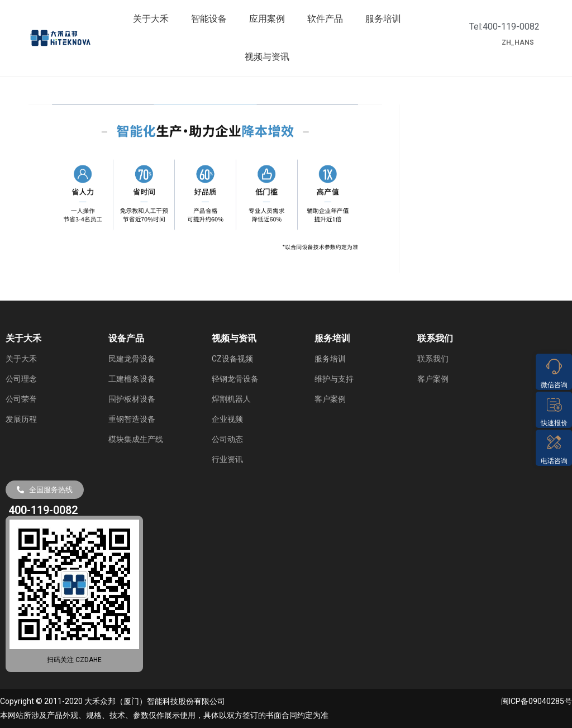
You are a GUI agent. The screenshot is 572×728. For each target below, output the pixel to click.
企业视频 (227, 419)
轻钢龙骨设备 (235, 379)
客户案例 (330, 399)
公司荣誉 (21, 399)
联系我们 (433, 359)
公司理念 (21, 379)
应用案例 (267, 19)
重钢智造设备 (132, 419)
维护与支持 (334, 379)
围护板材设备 (132, 399)
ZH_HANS (518, 42)
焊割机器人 (231, 399)
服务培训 (383, 19)
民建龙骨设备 (132, 359)
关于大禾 (151, 19)
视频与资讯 (267, 57)
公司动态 (227, 439)
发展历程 (21, 419)
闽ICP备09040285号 (537, 701)
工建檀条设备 (132, 379)
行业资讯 (227, 459)
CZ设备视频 (232, 359)
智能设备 (209, 19)
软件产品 (325, 19)
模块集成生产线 (136, 439)
